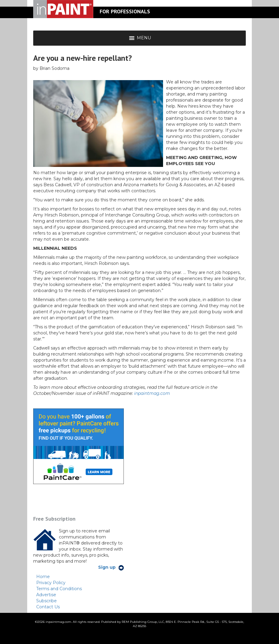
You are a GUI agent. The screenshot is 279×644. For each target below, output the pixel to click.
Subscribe (46, 601)
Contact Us (48, 607)
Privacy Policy (51, 583)
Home (43, 577)
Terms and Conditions (59, 589)
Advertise (46, 595)
